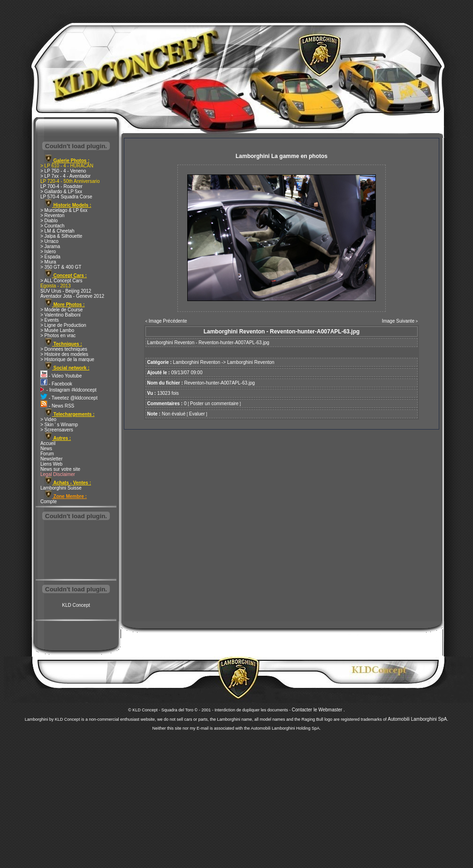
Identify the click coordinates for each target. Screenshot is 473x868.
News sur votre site (60, 469)
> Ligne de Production (63, 325)
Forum (47, 454)
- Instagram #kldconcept (69, 390)
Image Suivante (398, 321)
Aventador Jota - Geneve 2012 (72, 296)
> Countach (52, 226)
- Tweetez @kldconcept (69, 398)
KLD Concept (76, 605)
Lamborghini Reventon (197, 362)
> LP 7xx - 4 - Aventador (65, 176)
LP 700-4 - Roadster (61, 186)
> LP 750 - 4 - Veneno (63, 171)
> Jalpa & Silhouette (61, 236)
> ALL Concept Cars (61, 281)
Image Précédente (168, 321)
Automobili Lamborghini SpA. (418, 719)
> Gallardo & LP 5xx (61, 192)
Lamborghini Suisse (61, 488)
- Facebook (56, 384)
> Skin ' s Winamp (59, 425)
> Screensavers (57, 430)
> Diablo (49, 221)
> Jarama (50, 246)
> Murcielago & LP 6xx (64, 210)
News (46, 449)
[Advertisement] (76, 551)
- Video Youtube (61, 376)
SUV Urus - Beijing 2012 (66, 291)
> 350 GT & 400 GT (61, 267)
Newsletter (51, 459)
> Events (50, 320)
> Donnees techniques (64, 349)
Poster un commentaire (214, 404)
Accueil (48, 443)
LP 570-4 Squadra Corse (66, 197)
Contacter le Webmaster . (318, 710)
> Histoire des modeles (64, 354)
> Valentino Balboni (61, 315)
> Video (48, 419)
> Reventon (52, 215)
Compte (49, 502)
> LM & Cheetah (57, 231)
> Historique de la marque (67, 359)
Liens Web (51, 464)
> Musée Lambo (57, 330)
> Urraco (50, 241)
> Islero (48, 252)
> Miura (48, 262)
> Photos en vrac (58, 336)
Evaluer (197, 414)
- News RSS (57, 406)
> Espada (50, 257)
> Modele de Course (61, 310)
